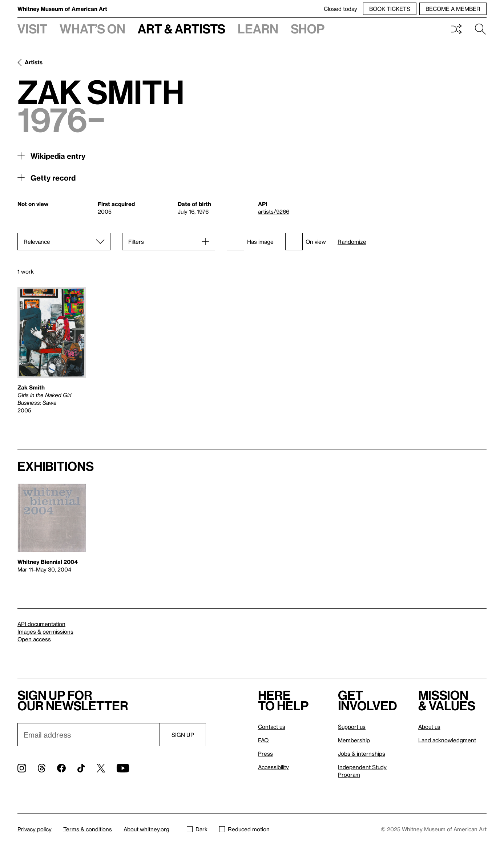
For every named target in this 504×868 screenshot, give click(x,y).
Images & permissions (45, 631)
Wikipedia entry (58, 156)
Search (480, 29)
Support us (352, 727)
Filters (136, 242)
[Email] (88, 735)
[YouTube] (123, 768)
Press (265, 754)
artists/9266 (274, 211)
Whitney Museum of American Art (62, 9)
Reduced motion (244, 829)
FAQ (263, 740)
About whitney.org (146, 829)
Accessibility (273, 767)
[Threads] (42, 768)
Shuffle (456, 29)
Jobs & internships (362, 754)
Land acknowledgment (447, 740)
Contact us (272, 727)
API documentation (41, 624)
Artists (34, 62)
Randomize (352, 242)
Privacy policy (35, 829)
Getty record (53, 178)
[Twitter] (101, 768)
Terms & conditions (88, 829)
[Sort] (64, 242)
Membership (354, 740)
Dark (197, 829)
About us (429, 727)
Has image (250, 242)
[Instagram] (22, 768)
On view (306, 242)
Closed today (340, 9)
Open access (34, 639)
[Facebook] (61, 768)
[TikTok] (81, 768)
